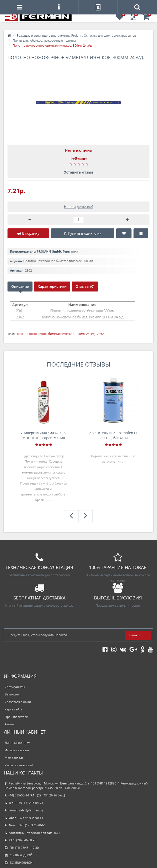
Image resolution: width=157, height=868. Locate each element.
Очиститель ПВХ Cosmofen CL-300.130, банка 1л (113, 435)
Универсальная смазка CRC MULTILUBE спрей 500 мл (43, 435)
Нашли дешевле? (79, 207)
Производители (16, 717)
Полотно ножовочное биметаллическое (45, 334)
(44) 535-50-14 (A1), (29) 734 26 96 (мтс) (35, 795)
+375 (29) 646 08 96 (20, 840)
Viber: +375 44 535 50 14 (24, 818)
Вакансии (12, 694)
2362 (100, 334)
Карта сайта (14, 709)
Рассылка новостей (19, 765)
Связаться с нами (18, 702)
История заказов (17, 750)
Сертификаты (15, 687)
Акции (9, 724)
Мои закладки (15, 758)
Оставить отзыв (78, 172)
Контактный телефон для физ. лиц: (33, 833)
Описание (20, 286)
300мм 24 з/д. (85, 334)
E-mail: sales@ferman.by (24, 810)
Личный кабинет (17, 743)
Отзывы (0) (85, 286)
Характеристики (52, 286)
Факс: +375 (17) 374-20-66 (25, 825)
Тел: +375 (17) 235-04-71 (24, 803)
